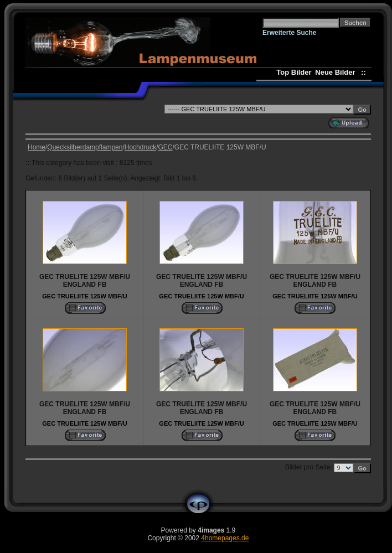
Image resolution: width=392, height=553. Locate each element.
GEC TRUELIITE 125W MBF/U (84, 296)
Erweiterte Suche (289, 33)
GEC (165, 147)
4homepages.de (225, 538)
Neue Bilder (337, 72)
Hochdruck (140, 147)
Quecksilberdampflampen (85, 147)
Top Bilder (294, 72)
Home (37, 147)
